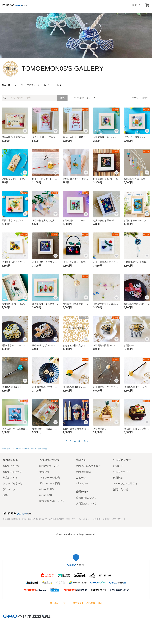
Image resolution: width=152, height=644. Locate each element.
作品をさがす (10, 478)
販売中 (145, 98)
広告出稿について (86, 498)
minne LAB (46, 495)
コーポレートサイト (60, 603)
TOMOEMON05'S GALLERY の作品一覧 (31, 449)
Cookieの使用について (37, 519)
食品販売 (44, 472)
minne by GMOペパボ (15, 5)
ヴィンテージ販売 (50, 478)
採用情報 (106, 519)
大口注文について (86, 503)
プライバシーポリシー (81, 519)
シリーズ (19, 85)
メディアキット (119, 519)
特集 (5, 495)
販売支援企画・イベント (53, 501)
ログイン (137, 5)
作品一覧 (6, 85)
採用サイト (78, 603)
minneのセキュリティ (125, 483)
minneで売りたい (49, 466)
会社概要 (97, 519)
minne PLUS (47, 489)
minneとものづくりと (88, 466)
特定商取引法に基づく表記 (14, 519)
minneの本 (82, 483)
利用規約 (118, 478)
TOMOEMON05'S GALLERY (62, 68)
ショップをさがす (13, 483)
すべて (135, 98)
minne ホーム (7, 449)
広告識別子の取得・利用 (59, 519)
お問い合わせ (120, 489)
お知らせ (118, 466)
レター (60, 85)
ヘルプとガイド (122, 472)
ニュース (81, 478)
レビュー (49, 85)
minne (17, 513)
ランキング (9, 489)
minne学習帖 (83, 472)
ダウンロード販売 (50, 483)
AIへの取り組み (94, 603)
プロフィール (34, 85)
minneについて (11, 466)
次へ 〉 (87, 441)
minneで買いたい (12, 472)
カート (147, 5)
